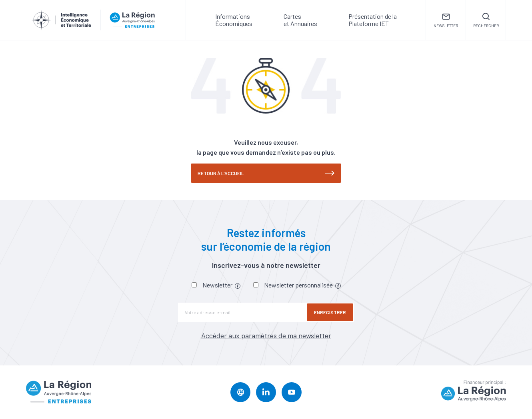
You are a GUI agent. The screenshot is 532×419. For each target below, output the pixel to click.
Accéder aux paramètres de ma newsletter (266, 335)
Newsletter (221, 285)
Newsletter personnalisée (302, 285)
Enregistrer (330, 312)
